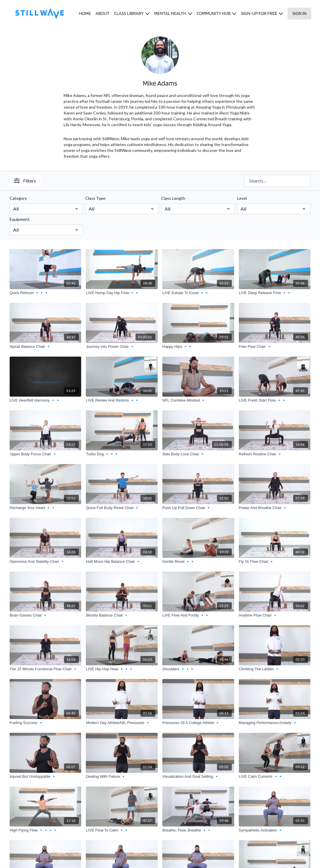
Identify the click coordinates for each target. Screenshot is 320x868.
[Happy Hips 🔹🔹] (198, 347)
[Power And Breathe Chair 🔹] (275, 508)
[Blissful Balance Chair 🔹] (122, 615)
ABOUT (102, 13)
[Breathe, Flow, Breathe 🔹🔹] (198, 830)
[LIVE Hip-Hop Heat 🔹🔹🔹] (122, 669)
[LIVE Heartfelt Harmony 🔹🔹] (46, 400)
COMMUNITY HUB (217, 13)
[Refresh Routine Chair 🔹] (275, 454)
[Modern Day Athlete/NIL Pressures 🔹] (122, 723)
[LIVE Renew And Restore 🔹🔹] (122, 400)
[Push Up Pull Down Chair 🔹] (198, 508)
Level (242, 198)
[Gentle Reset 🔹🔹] (198, 562)
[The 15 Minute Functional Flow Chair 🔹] (46, 669)
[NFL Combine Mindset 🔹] (198, 400)
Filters (25, 181)
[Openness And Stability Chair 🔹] (46, 562)
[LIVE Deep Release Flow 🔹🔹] (275, 293)
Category (18, 198)
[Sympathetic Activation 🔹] (275, 830)
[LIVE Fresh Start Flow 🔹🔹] (275, 400)
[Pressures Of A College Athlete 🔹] (198, 723)
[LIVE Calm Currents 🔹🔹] (275, 777)
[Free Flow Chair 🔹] (275, 347)
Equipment (20, 219)
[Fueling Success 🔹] (46, 723)
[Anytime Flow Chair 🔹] (275, 615)
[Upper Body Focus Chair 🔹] (46, 454)
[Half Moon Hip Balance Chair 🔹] (122, 562)
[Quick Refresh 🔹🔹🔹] (46, 293)
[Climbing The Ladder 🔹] (275, 669)
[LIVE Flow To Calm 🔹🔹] (122, 830)
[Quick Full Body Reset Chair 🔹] (122, 508)
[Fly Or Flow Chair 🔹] (275, 562)
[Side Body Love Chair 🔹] (198, 454)
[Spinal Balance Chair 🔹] (46, 347)
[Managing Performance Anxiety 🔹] (275, 723)
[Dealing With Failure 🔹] (122, 777)
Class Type (95, 198)
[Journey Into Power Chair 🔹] (122, 347)
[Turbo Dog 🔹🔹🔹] (122, 454)
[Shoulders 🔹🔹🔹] (198, 669)
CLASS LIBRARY (132, 13)
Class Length (173, 198)
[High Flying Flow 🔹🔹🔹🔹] (46, 830)
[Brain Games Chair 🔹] (46, 615)
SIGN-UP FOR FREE (262, 13)
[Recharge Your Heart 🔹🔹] (46, 508)
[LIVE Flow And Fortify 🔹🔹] (198, 615)
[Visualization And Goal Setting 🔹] (198, 777)
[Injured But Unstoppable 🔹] (46, 777)
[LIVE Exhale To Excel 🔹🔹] (198, 293)
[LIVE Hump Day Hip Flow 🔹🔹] (122, 293)
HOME (85, 13)
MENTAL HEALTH (173, 13)
